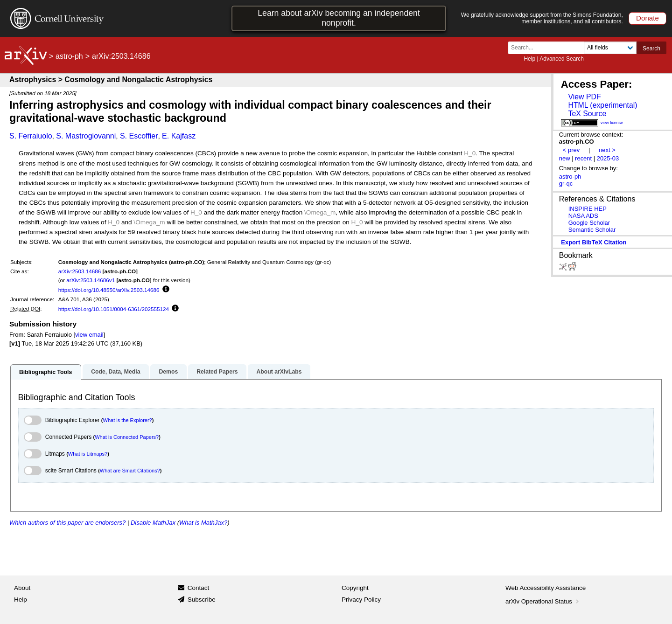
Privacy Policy (361, 600)
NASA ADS (583, 216)
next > (607, 150)
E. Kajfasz (179, 136)
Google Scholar (589, 223)
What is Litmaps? (88, 454)
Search (651, 49)
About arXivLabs (279, 372)
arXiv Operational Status (543, 601)
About (22, 588)
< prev (571, 150)
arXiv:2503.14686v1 (91, 280)
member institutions (546, 21)
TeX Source (587, 114)
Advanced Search (562, 59)
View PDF (584, 97)
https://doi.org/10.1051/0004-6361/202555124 (114, 309)
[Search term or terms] (549, 48)
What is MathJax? (203, 523)
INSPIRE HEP (588, 209)
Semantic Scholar (592, 230)
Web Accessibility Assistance (546, 588)
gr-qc (566, 184)
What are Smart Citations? (130, 471)
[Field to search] (610, 48)
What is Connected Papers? (127, 437)
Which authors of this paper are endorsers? (67, 523)
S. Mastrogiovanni (86, 136)
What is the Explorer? (128, 420)
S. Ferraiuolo (31, 136)
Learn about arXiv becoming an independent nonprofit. (339, 18)
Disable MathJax (153, 523)
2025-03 (608, 158)
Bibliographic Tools (45, 372)
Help (529, 59)
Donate (647, 18)
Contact (199, 588)
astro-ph (69, 56)
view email (89, 335)
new (565, 158)
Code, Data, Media (115, 372)
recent (583, 158)
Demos (168, 372)
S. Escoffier (139, 136)
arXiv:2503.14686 (80, 271)
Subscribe (202, 600)
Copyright (355, 588)
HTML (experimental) (602, 105)
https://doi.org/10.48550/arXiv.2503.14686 (109, 290)
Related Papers (217, 372)
